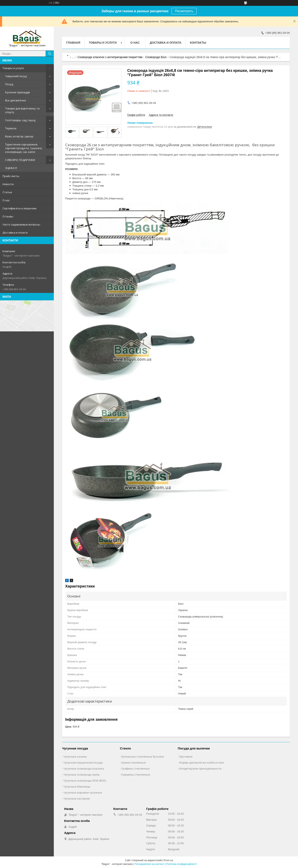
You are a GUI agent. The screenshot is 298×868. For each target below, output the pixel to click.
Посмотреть (184, 11)
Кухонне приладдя (17, 92)
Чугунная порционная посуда (83, 762)
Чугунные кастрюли (77, 798)
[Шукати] (50, 54)
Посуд (9, 84)
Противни (186, 757)
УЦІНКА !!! (11, 168)
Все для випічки (16, 100)
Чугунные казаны (75, 757)
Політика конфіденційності (181, 864)
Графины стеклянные (136, 768)
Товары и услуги (13, 68)
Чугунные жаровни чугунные (83, 792)
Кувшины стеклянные (136, 774)
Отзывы (8, 216)
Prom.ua (168, 860)
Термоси (11, 128)
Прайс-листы (11, 176)
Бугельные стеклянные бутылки (143, 757)
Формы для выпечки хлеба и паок (202, 762)
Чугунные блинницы (77, 786)
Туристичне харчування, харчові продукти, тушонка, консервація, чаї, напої (24, 148)
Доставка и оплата (15, 233)
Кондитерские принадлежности (200, 768)
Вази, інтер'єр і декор (19, 136)
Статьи (7, 192)
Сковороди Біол (156, 57)
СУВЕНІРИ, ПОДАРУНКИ (20, 160)
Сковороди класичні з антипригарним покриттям (110, 57)
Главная (73, 43)
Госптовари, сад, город (20, 120)
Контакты (198, 43)
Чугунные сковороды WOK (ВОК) (85, 780)
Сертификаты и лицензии (19, 208)
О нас (6, 200)
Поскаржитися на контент (149, 864)
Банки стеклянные (134, 762)
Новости (8, 184)
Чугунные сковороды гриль (82, 774)
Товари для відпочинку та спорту (22, 110)
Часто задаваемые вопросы (21, 224)
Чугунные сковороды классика (84, 768)
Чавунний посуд (16, 76)
